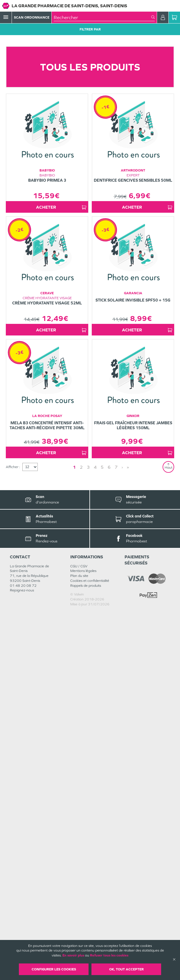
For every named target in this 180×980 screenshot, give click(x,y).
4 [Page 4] (95, 835)
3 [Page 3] (88, 835)
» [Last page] (128, 835)
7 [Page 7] (116, 835)
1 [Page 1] (74, 835)
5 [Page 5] (102, 835)
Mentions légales (83, 939)
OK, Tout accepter (126, 969)
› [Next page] (122, 835)
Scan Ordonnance (32, 17)
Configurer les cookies (54, 969)
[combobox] (102, 17)
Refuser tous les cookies (109, 955)
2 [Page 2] (81, 835)
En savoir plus (73, 955)
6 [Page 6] (109, 835)
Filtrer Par (90, 29)
